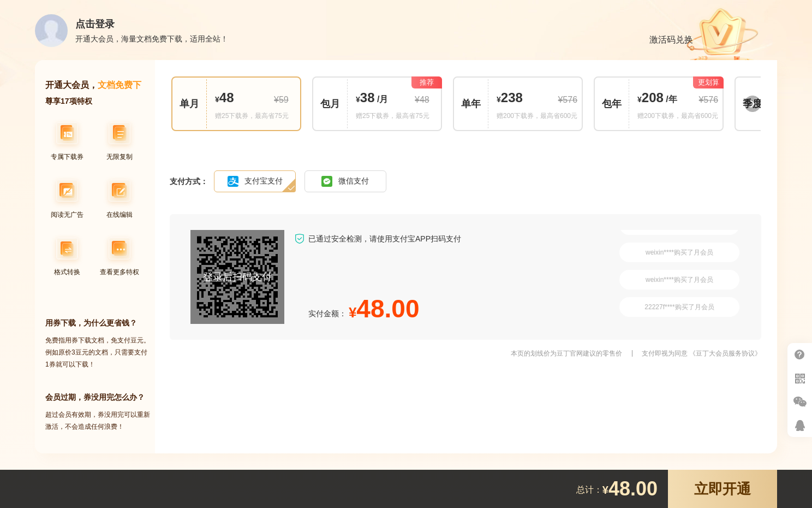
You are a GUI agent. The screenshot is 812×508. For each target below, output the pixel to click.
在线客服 (800, 425)
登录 (213, 277)
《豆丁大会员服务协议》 (725, 353)
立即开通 (723, 489)
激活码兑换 (671, 40)
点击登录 (95, 24)
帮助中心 (800, 355)
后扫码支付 (237, 277)
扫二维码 (800, 378)
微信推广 (800, 402)
